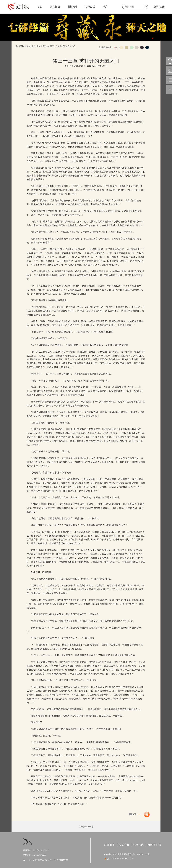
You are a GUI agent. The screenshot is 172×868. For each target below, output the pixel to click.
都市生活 (90, 7)
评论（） (137, 814)
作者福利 (139, 845)
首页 (40, 7)
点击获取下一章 (86, 827)
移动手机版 (154, 845)
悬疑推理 (73, 7)
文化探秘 (55, 7)
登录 (156, 7)
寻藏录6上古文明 (32, 46)
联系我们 (110, 845)
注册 (162, 7)
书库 (105, 7)
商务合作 (124, 845)
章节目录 (45, 46)
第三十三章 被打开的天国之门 (63, 46)
